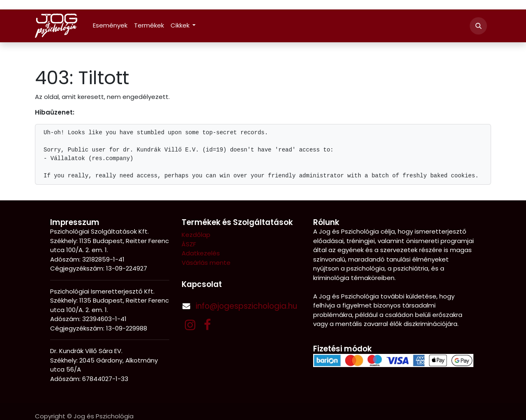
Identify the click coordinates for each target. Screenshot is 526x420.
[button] (478, 26)
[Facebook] (207, 325)
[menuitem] (110, 26)
